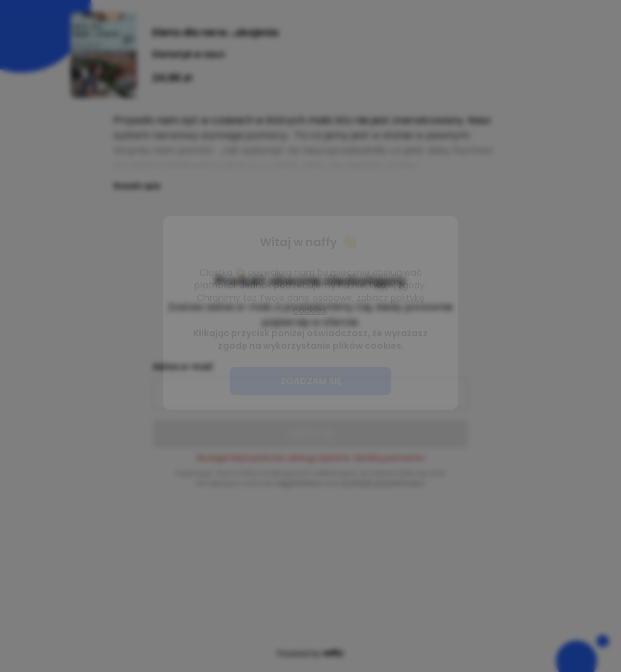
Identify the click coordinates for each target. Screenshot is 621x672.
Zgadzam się (311, 404)
